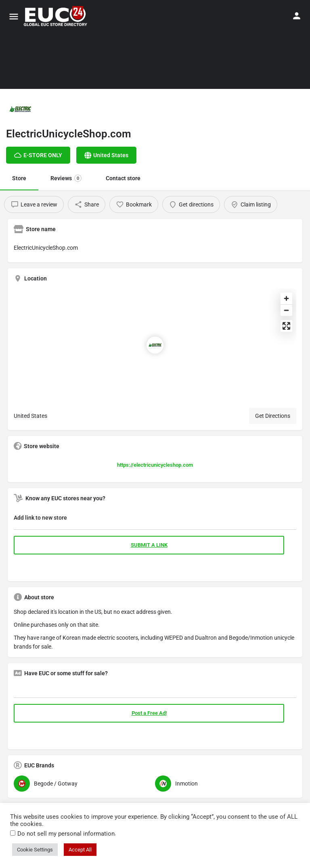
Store (19, 178)
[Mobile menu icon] (14, 16)
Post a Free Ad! (149, 713)
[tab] (155, 519)
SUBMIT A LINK (149, 545)
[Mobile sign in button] (297, 16)
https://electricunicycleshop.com (155, 465)
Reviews (66, 178)
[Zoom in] (286, 298)
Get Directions (273, 416)
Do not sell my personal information (66, 834)
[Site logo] (56, 16)
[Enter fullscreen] (286, 326)
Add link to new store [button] (40, 518)
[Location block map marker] (155, 345)
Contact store (123, 178)
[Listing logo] (20, 109)
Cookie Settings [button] (35, 850)
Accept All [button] (80, 850)
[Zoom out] (286, 310)
